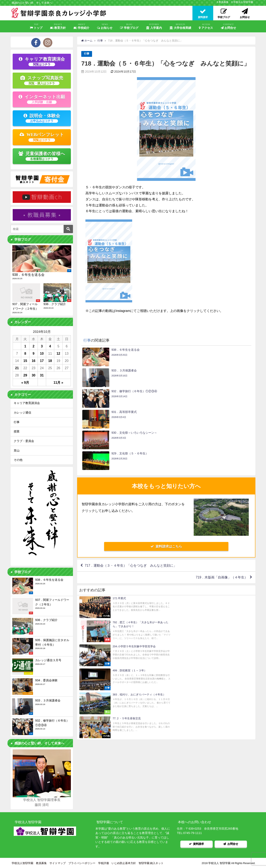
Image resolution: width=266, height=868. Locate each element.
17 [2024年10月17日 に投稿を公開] (42, 361)
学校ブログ (129, 26)
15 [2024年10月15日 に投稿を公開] (25, 361)
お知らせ (105, 26)
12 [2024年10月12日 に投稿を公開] (58, 353)
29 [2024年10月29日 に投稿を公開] (25, 375)
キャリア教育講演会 (42, 61)
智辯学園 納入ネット (151, 863)
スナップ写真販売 (42, 80)
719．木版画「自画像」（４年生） (222, 515)
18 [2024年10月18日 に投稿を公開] (50, 361)
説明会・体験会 (42, 118)
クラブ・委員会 (24, 441)
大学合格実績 (180, 26)
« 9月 (25, 382)
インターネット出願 (42, 99)
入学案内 (154, 26)
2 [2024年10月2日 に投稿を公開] (34, 346)
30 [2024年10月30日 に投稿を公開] (33, 375)
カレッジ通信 (22, 413)
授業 (17, 431)
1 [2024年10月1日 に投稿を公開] (25, 346)
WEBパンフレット (42, 137)
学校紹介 (81, 26)
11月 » (58, 382)
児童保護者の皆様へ (42, 156)
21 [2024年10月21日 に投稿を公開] (17, 368)
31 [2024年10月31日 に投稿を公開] (42, 375)
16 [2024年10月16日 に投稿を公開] (33, 361)
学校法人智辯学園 (243, 2)
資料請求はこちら (166, 484)
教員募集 (224, 2)
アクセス (206, 26)
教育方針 (58, 26)
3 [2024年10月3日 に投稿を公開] (42, 346)
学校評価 (103, 863)
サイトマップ (58, 863)
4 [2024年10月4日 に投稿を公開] (50, 346)
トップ (36, 26)
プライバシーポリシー (82, 863)
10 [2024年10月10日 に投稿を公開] (42, 353)
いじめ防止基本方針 (124, 863)
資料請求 (196, 844)
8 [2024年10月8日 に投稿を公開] (25, 353)
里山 (17, 450)
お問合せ (228, 26)
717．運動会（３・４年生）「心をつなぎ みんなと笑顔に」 (131, 503)
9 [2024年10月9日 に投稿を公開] (34, 353)
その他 (18, 460)
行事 (87, 54)
